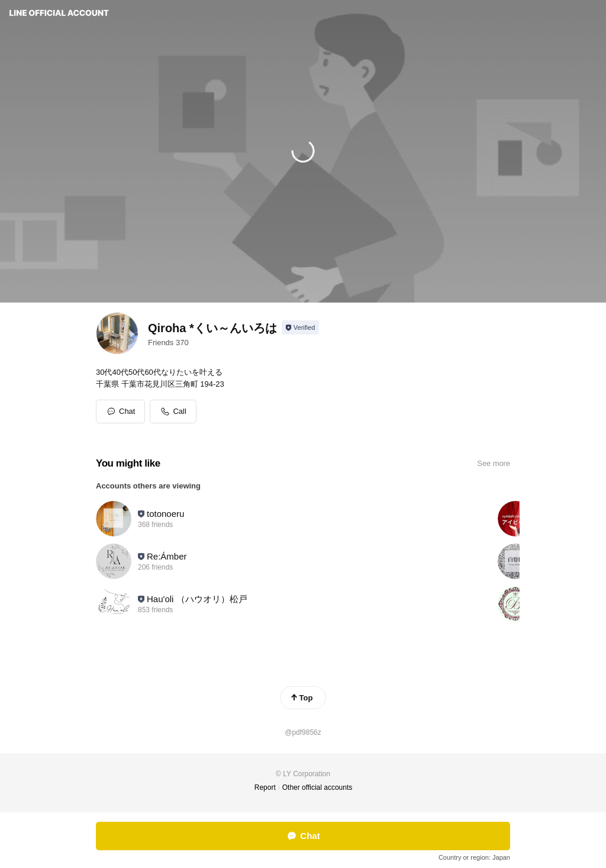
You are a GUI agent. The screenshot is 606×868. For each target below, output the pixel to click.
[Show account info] (300, 327)
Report (265, 787)
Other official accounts (317, 787)
